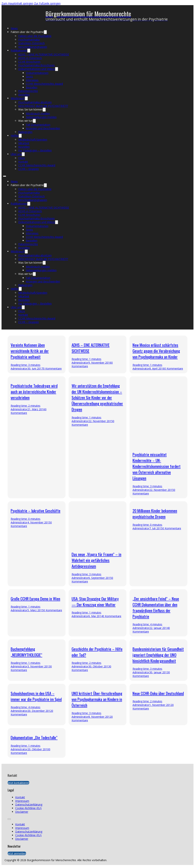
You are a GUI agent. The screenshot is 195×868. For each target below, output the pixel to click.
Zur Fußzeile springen (47, 3)
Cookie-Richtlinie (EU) (28, 808)
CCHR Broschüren (29, 62)
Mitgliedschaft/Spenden (33, 140)
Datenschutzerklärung (29, 804)
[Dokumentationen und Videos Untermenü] (57, 69)
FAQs (22, 158)
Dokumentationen (37, 73)
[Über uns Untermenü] (23, 154)
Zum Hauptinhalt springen (17, 3)
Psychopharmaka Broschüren (36, 65)
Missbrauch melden (38, 113)
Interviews (32, 80)
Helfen (15, 136)
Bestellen (32, 87)
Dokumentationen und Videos (37, 69)
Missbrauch (18, 98)
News (14, 28)
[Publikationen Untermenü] (29, 51)
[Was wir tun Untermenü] (34, 121)
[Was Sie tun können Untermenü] (44, 110)
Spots (29, 76)
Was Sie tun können (30, 109)
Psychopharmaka (29, 40)
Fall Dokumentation (38, 125)
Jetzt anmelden (17, 853)
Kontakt (23, 162)
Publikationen (19, 50)
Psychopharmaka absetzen (35, 102)
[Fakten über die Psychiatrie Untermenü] (45, 32)
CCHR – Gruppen (29, 169)
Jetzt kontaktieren (18, 783)
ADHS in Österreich (30, 58)
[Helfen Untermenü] (20, 136)
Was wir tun (26, 121)
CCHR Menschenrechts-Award (44, 84)
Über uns (16, 154)
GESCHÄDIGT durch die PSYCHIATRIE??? (43, 106)
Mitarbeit (24, 143)
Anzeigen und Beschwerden (43, 128)
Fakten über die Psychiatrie (27, 32)
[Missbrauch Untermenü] (26, 98)
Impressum (22, 801)
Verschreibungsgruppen (33, 47)
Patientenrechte (28, 91)
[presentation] (97, 743)
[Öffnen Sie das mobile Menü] (5, 176)
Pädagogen (25, 132)
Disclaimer (22, 812)
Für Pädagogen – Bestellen (35, 150)
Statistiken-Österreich (32, 43)
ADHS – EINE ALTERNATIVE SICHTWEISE (44, 54)
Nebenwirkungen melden (41, 117)
